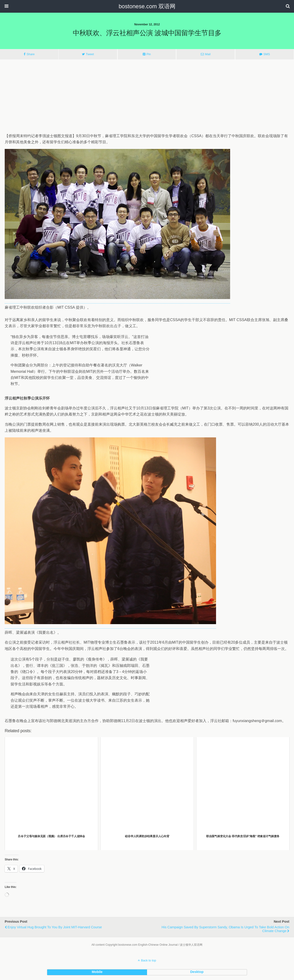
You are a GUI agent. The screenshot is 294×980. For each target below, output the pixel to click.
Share (31, 54)
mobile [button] (97, 972)
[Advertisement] (147, 96)
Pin (149, 54)
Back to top (148, 960)
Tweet (90, 54)
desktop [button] (197, 972)
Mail (208, 54)
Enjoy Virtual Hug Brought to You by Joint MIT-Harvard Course (55, 927)
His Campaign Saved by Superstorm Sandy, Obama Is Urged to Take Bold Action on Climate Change (225, 929)
